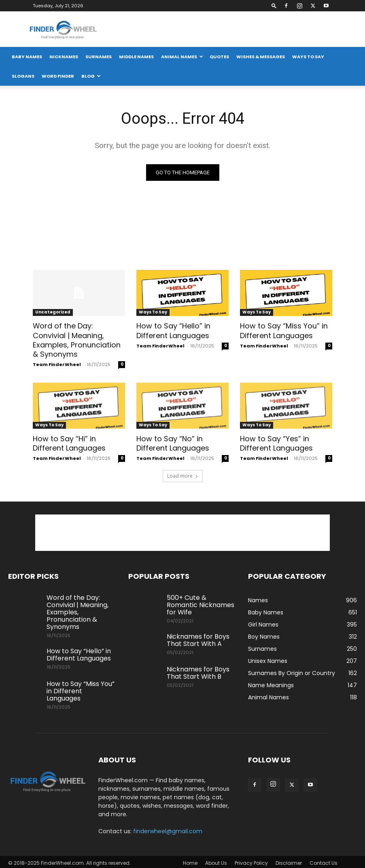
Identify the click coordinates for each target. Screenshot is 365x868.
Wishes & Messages (261, 57)
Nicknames (64, 57)
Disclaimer (289, 861)
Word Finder (58, 76)
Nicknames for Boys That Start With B (198, 670)
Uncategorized (53, 312)
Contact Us (324, 861)
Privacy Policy (251, 861)
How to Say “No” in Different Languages (172, 441)
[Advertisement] (182, 530)
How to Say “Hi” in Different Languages (69, 441)
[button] (274, 5)
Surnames (99, 57)
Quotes (219, 57)
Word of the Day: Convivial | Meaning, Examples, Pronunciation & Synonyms (79, 339)
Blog (91, 76)
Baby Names (27, 57)
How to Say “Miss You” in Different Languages (282, 330)
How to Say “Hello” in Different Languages (172, 330)
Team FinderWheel (57, 363)
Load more (183, 473)
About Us (216, 861)
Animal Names (182, 57)
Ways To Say (308, 57)
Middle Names (136, 57)
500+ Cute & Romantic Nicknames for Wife (201, 602)
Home (190, 861)
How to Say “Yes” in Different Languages (276, 441)
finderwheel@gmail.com (168, 829)
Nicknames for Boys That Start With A (198, 638)
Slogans (23, 76)
